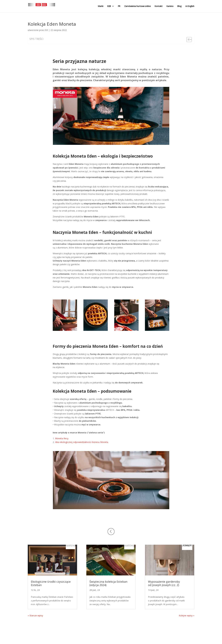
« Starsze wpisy (35, 615)
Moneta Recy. (62, 438)
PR (119, 6)
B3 (47, 30)
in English (190, 6)
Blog (179, 6)
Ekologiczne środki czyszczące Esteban (51, 583)
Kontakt (159, 6)
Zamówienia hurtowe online (137, 6)
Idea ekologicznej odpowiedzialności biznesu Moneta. (82, 442)
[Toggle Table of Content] (188, 40)
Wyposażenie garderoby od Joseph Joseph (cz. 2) (164, 583)
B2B (109, 6)
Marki (101, 6)
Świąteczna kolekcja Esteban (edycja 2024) (108, 583)
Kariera (170, 6)
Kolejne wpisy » (187, 615)
